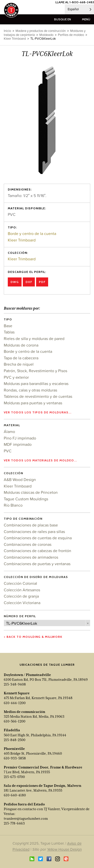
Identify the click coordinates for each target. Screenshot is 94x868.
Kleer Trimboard (22, 240)
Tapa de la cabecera (21, 358)
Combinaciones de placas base (31, 525)
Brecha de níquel (19, 364)
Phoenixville (14, 749)
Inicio (7, 31)
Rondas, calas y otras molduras (30, 390)
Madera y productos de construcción (41, 31)
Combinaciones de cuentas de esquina (38, 538)
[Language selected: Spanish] (79, 9)
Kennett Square (17, 693)
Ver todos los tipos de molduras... (38, 412)
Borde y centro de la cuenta (32, 233)
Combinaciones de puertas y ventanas (37, 564)
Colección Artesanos (22, 590)
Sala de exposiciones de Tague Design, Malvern (42, 786)
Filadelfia (12, 730)
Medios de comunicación (24, 712)
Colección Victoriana (22, 603)
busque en (63, 19)
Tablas (9, 332)
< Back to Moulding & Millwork (33, 637)
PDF (42, 282)
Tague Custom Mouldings (26, 499)
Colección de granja (21, 596)
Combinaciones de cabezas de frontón (37, 551)
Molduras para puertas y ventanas (33, 403)
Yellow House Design (64, 849)
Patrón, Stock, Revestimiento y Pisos (35, 371)
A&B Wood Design (20, 479)
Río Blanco (13, 505)
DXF (29, 282)
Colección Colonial (20, 583)
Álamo (9, 431)
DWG (15, 282)
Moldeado (46, 35)
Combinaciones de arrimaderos (31, 557)
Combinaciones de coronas (28, 544)
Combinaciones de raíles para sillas (34, 532)
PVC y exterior (16, 377)
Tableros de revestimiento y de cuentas (38, 396)
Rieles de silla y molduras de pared (34, 339)
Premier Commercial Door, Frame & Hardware (43, 767)
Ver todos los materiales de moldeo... (40, 460)
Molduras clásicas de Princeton (31, 492)
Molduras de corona (21, 345)
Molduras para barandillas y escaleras (36, 383)
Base (8, 326)
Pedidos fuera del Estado (24, 804)
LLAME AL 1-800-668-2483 (75, 2)
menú (86, 19)
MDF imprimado (18, 444)
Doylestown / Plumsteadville (27, 675)
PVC (8, 451)
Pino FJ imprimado (20, 438)
